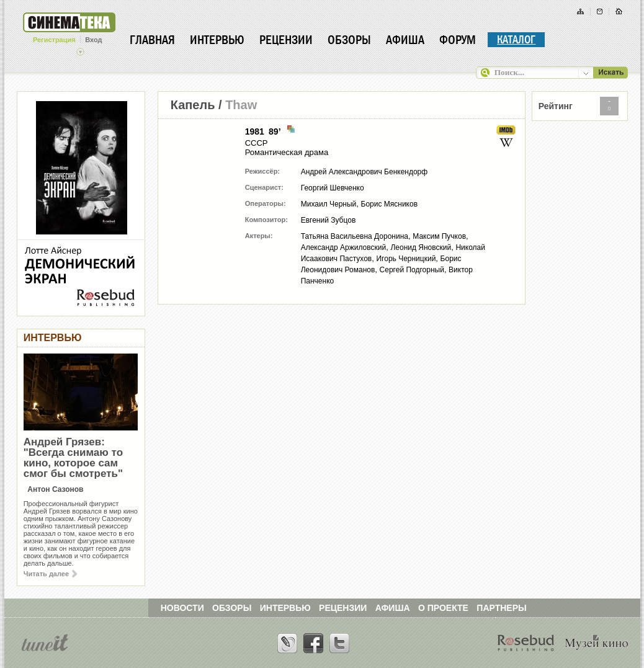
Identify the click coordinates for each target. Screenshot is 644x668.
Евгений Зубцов (329, 220)
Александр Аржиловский (344, 247)
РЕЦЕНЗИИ (343, 608)
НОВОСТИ (182, 608)
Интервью (217, 40)
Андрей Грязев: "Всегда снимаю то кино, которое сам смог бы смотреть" (73, 458)
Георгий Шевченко (333, 188)
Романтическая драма (287, 152)
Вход (93, 40)
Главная (152, 40)
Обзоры (349, 40)
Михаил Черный (329, 204)
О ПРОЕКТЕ (443, 608)
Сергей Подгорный (412, 270)
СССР (257, 143)
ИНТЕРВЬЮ (285, 608)
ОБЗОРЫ (232, 608)
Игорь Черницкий (406, 259)
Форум (458, 40)
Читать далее (50, 574)
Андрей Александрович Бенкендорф (364, 172)
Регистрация (54, 40)
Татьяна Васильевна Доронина (355, 236)
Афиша (405, 40)
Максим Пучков (439, 236)
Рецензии (286, 40)
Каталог (516, 40)
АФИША (393, 608)
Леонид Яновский (421, 247)
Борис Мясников (390, 204)
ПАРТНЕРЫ (501, 608)
